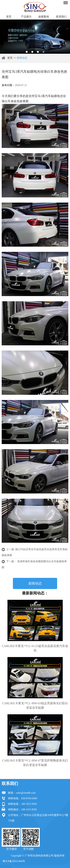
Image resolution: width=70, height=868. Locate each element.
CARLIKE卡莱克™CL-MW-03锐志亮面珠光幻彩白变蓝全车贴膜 (35, 705)
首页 (9, 17)
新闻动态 (22, 58)
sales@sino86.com (26, 793)
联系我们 (61, 17)
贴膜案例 (44, 17)
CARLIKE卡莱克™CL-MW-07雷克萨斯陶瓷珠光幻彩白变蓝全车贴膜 (35, 763)
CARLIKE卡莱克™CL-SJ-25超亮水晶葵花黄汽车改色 (35, 648)
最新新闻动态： (35, 593)
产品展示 (26, 17)
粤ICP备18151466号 (14, 861)
